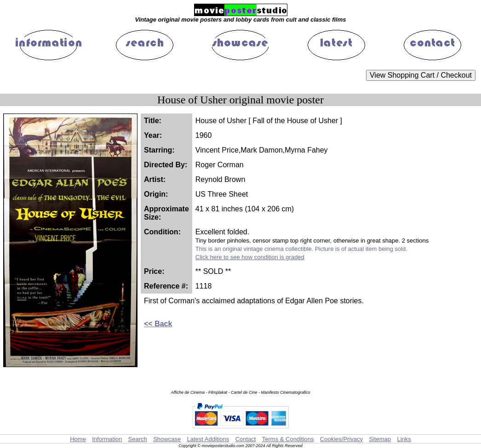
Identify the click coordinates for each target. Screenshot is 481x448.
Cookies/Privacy (341, 439)
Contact (246, 439)
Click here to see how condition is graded (250, 257)
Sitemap (380, 439)
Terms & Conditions (288, 439)
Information (107, 439)
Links (404, 439)
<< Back (158, 324)
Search (138, 439)
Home (78, 439)
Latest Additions (208, 439)
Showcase (167, 439)
